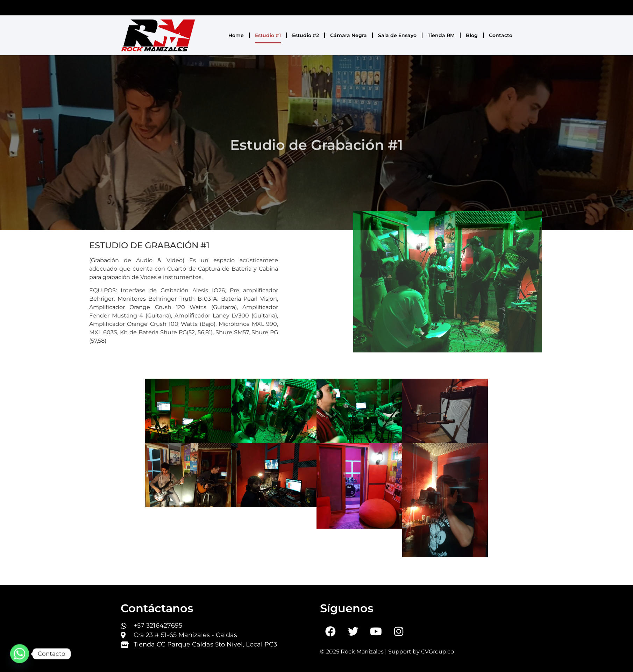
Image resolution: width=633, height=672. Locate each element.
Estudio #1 (268, 35)
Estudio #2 (305, 35)
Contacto (501, 35)
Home (236, 35)
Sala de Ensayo (397, 35)
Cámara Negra (348, 35)
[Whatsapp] (20, 654)
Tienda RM (441, 35)
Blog (472, 35)
